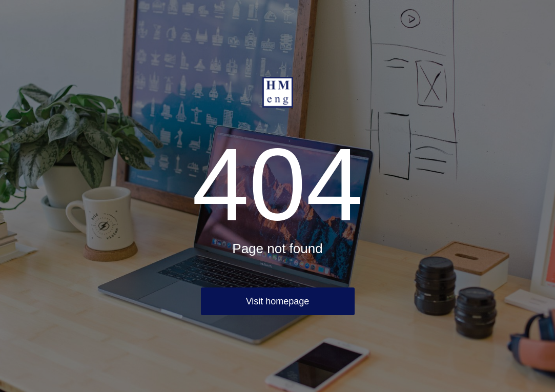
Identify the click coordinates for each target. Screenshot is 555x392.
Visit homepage (278, 301)
